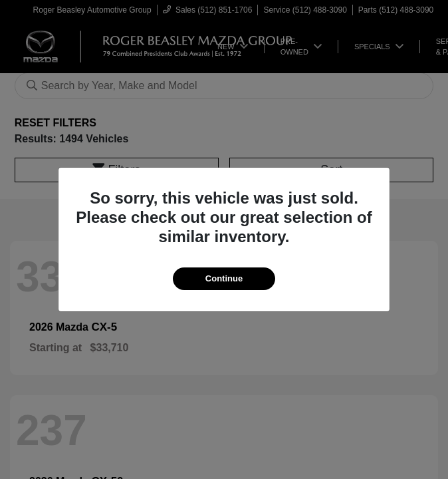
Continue (224, 278)
